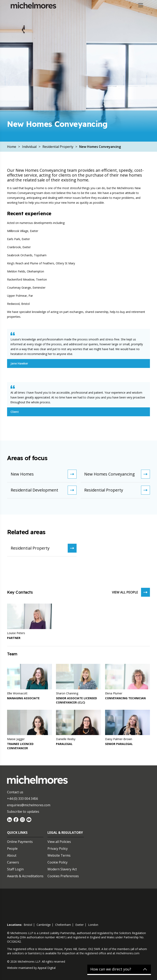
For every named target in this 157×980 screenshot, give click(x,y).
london (93, 925)
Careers (13, 862)
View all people (131, 592)
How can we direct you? (111, 969)
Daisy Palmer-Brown (119, 739)
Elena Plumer (114, 693)
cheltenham (63, 925)
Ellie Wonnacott (17, 693)
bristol (28, 925)
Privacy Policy (58, 849)
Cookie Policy (57, 862)
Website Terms (59, 855)
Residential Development (44, 490)
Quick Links (17, 833)
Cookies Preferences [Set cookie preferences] (63, 876)
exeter (80, 925)
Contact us (15, 792)
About (12, 855)
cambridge (44, 925)
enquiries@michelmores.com (29, 805)
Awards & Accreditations (25, 876)
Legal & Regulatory (65, 833)
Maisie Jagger (16, 739)
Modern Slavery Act (62, 869)
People (12, 849)
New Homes (44, 474)
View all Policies (59, 842)
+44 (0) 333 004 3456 (23, 799)
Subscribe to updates (23, 812)
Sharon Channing (67, 693)
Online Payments (20, 842)
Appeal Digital (47, 968)
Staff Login (15, 869)
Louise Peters (16, 633)
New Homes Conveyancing (117, 474)
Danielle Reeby (66, 739)
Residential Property (117, 490)
